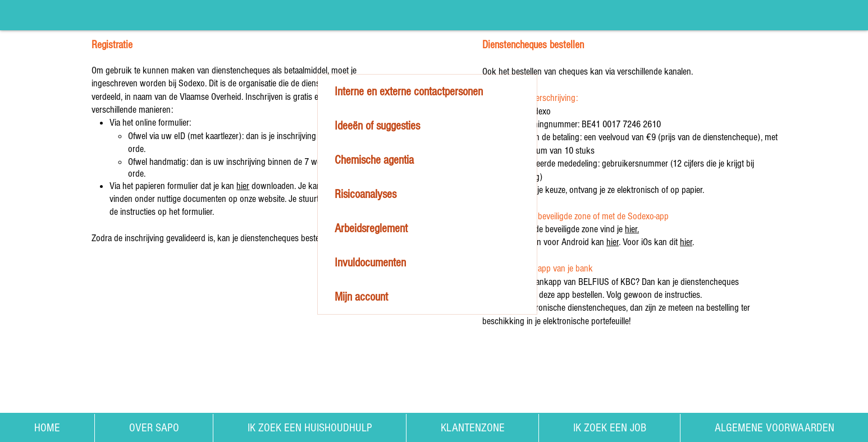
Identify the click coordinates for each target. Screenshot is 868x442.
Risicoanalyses (366, 194)
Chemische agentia (374, 160)
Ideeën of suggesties (377, 126)
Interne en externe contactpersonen (409, 92)
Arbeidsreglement (371, 229)
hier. (632, 229)
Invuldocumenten (370, 263)
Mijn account (361, 297)
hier (243, 186)
